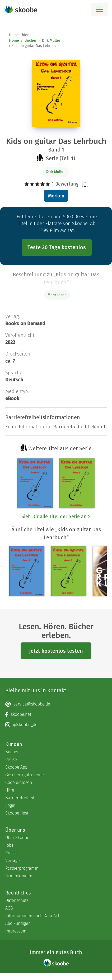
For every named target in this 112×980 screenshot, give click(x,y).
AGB (9, 908)
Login (10, 805)
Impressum (16, 931)
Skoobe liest (17, 813)
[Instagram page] (56, 725)
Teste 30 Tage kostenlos (57, 247)
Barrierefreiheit (20, 798)
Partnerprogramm (22, 868)
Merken (56, 196)
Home (14, 41)
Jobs (9, 845)
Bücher (31, 41)
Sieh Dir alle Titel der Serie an (56, 517)
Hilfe (10, 790)
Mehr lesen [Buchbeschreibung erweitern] (57, 295)
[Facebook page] (56, 714)
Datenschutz (17, 900)
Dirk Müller (51, 41)
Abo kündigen (18, 923)
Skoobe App (16, 767)
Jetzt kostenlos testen (56, 651)
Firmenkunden (19, 876)
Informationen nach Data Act (32, 916)
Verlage (13, 861)
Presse (11, 853)
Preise (11, 759)
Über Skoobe (17, 838)
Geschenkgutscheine (25, 775)
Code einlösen (19, 782)
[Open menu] (99, 9)
